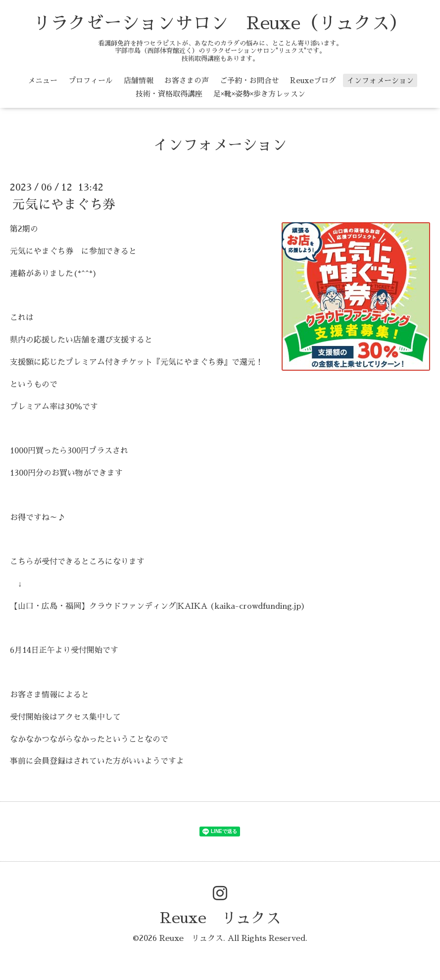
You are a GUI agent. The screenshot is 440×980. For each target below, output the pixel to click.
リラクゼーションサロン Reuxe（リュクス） (220, 23)
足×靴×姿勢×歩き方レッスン (259, 94)
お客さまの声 (187, 80)
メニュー (43, 80)
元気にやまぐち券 (64, 204)
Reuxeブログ (313, 80)
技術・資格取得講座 (169, 94)
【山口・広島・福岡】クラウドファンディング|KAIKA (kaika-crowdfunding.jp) (158, 606)
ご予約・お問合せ (249, 80)
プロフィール (91, 80)
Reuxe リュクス (220, 918)
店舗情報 (139, 80)
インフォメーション (380, 80)
